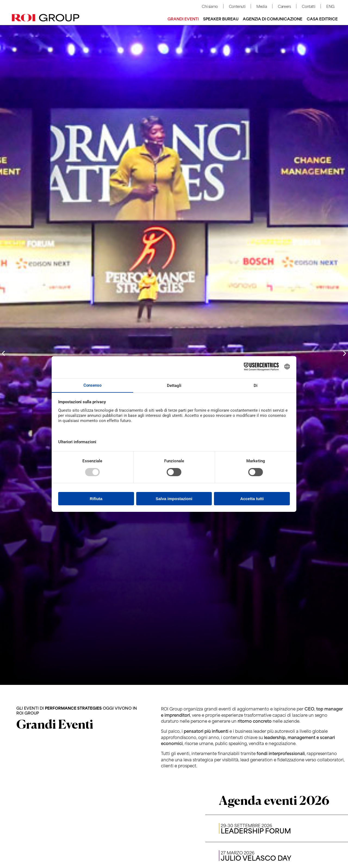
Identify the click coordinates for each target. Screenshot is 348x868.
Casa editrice (322, 19)
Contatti (308, 6)
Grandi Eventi (183, 19)
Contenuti (237, 6)
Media (262, 6)
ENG (330, 6)
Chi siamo (210, 6)
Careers (284, 6)
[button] (3, 353)
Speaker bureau (221, 19)
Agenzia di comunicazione (273, 19)
